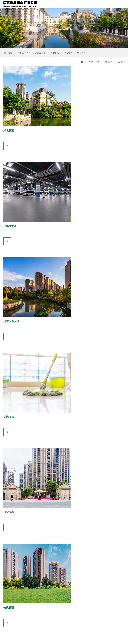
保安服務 (68, 53)
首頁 (98, 62)
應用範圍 (109, 62)
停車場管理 (23, 53)
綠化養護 (8, 53)
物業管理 (81, 53)
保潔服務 (55, 53)
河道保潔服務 (39, 53)
